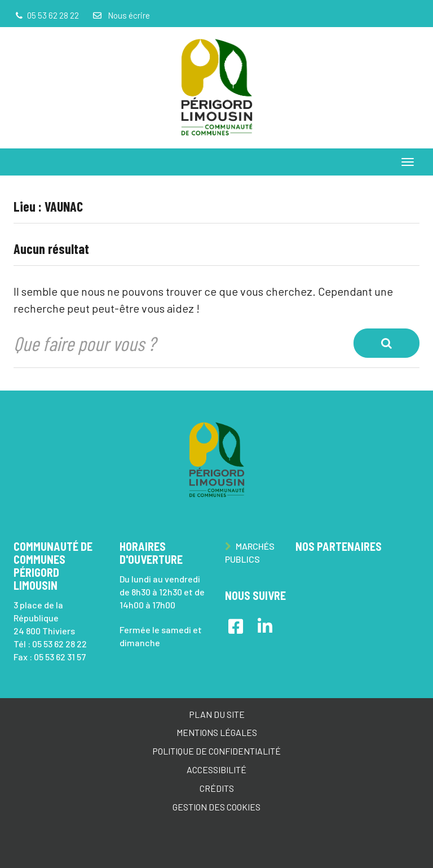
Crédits (217, 788)
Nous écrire (121, 15)
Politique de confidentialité (216, 751)
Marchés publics (250, 553)
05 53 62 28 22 (59, 644)
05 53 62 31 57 (60, 657)
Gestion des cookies (216, 807)
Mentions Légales (217, 732)
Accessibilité (216, 770)
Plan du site (217, 714)
